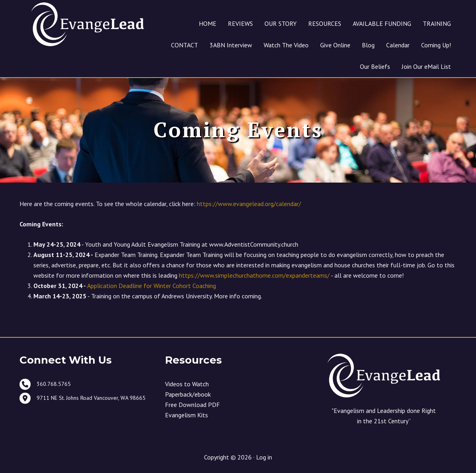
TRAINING (437, 23)
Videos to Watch (187, 384)
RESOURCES (325, 23)
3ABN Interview (231, 45)
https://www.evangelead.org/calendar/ (249, 204)
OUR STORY (281, 23)
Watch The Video (286, 45)
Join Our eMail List (426, 66)
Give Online (335, 45)
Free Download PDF (192, 405)
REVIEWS (240, 23)
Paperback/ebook (188, 395)
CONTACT (185, 45)
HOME (208, 23)
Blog (368, 45)
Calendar (398, 45)
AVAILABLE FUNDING (382, 23)
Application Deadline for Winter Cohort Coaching (152, 286)
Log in (264, 458)
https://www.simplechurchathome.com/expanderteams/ (254, 276)
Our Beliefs (375, 66)
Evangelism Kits (187, 415)
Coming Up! (436, 45)
